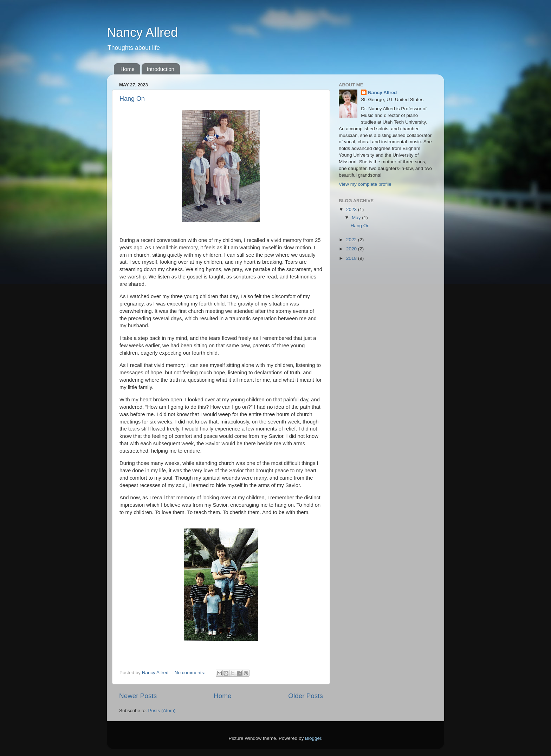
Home (128, 69)
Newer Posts (138, 696)
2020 (352, 249)
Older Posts (306, 696)
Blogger (313, 738)
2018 (352, 258)
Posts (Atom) (162, 711)
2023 (352, 209)
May (357, 218)
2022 (352, 240)
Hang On (132, 99)
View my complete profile (365, 184)
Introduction (161, 69)
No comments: (191, 673)
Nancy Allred (142, 32)
